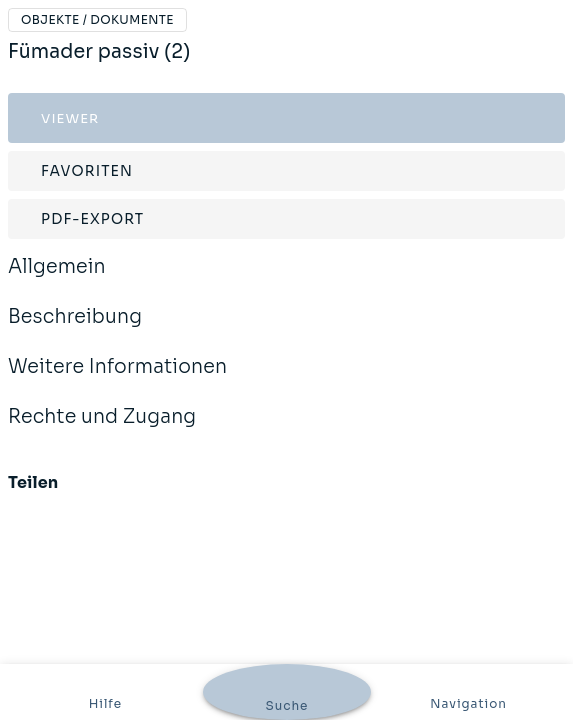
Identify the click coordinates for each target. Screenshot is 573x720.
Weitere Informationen (117, 380)
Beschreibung (75, 330)
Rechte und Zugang (102, 430)
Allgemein (57, 280)
